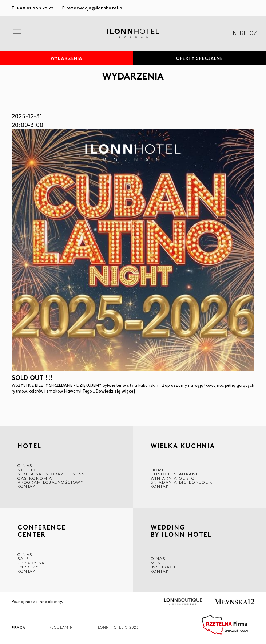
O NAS (25, 465)
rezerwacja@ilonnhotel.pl (95, 7)
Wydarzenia (66, 58)
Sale (23, 558)
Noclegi (28, 470)
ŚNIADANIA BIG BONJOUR (182, 482)
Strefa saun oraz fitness (51, 474)
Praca (19, 627)
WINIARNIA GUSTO (173, 478)
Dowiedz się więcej (115, 391)
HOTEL (29, 446)
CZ (253, 33)
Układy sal (32, 563)
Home (158, 470)
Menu (158, 563)
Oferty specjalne (199, 58)
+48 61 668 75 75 (35, 7)
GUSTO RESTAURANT (175, 474)
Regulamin (61, 627)
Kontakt (28, 486)
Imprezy (28, 567)
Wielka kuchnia (183, 447)
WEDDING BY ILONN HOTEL (181, 532)
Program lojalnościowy (51, 482)
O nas (158, 558)
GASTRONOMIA (35, 478)
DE (243, 33)
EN (233, 33)
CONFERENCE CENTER (42, 531)
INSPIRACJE (165, 567)
